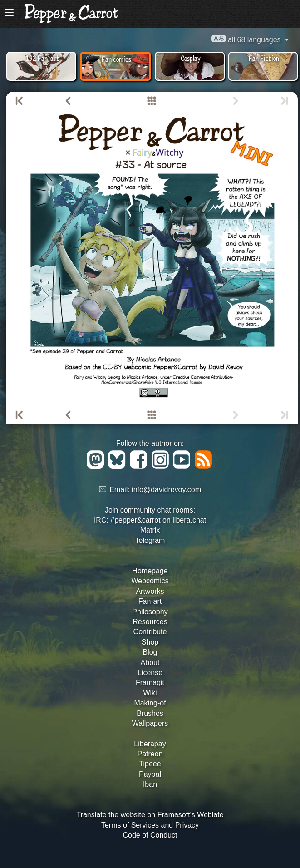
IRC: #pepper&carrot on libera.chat (150, 520)
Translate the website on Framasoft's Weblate (150, 815)
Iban (150, 784)
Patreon (150, 754)
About (150, 663)
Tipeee (150, 764)
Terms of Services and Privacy (150, 825)
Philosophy (150, 612)
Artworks (150, 591)
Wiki (150, 693)
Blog (150, 652)
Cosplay (191, 58)
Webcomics (150, 581)
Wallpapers (150, 723)
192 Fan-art (42, 58)
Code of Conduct (150, 835)
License (150, 673)
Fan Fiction (264, 58)
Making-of (150, 703)
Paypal (150, 774)
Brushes (150, 713)
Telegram (150, 540)
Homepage (150, 571)
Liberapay (150, 744)
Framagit (150, 683)
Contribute (150, 632)
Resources (150, 622)
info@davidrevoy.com (166, 490)
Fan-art (150, 601)
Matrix (150, 530)
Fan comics (116, 59)
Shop (150, 642)
